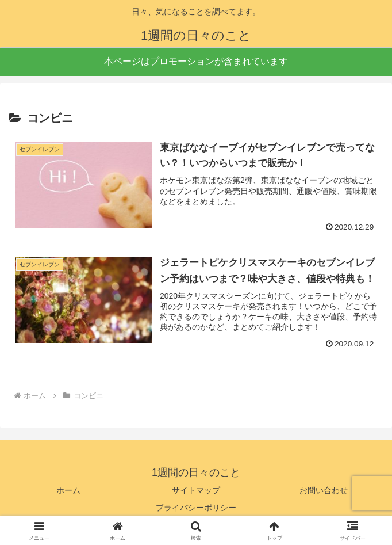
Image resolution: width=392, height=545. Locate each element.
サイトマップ (196, 491)
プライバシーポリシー (196, 508)
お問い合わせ (324, 491)
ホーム (68, 491)
